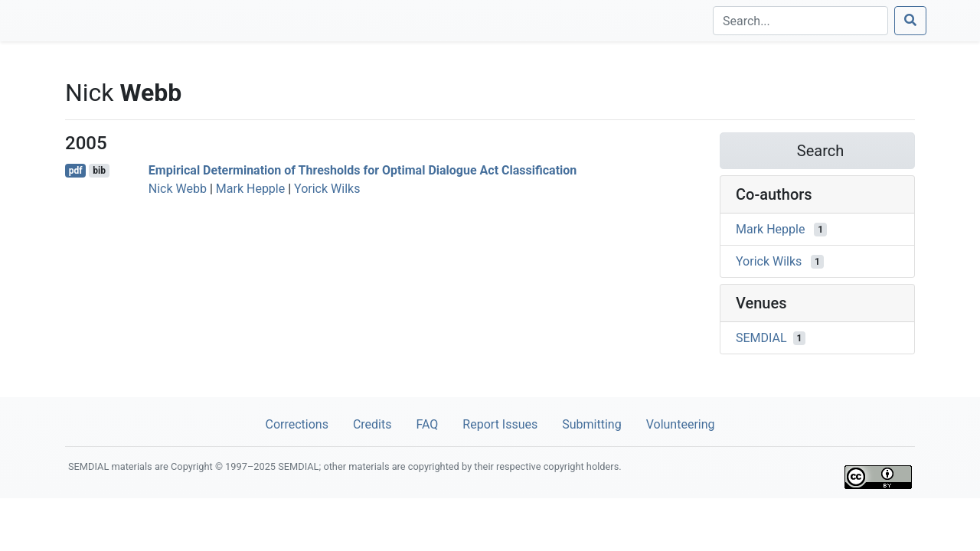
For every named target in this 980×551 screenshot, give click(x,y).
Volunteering (681, 424)
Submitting (591, 424)
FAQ (427, 424)
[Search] (800, 21)
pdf (76, 171)
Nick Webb (178, 189)
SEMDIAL (761, 338)
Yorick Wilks (327, 189)
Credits (372, 424)
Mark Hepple (250, 189)
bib (99, 171)
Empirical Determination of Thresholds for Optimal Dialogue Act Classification (363, 170)
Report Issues (500, 424)
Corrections (296, 424)
